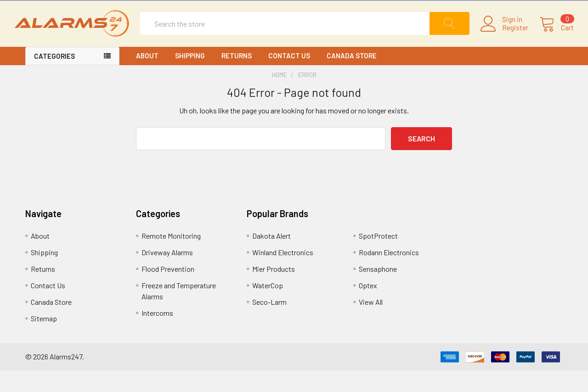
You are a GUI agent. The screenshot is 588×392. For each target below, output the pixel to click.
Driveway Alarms (167, 274)
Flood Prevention (168, 290)
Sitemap (44, 340)
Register (504, 39)
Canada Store (352, 77)
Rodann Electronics (389, 274)
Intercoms (157, 334)
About (147, 77)
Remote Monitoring (171, 257)
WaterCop (268, 307)
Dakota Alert (271, 257)
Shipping (190, 77)
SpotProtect (378, 257)
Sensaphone (378, 290)
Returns (237, 77)
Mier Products (274, 290)
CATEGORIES (54, 78)
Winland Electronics (283, 274)
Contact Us (289, 77)
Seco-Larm (269, 323)
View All (371, 323)
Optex (368, 307)
